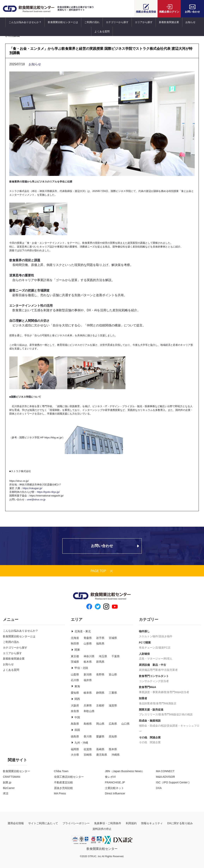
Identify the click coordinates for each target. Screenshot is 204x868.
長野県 (100, 674)
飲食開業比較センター (16, 771)
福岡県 (75, 749)
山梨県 (75, 674)
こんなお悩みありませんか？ (25, 22)
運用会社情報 (16, 823)
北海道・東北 (81, 631)
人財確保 (144, 654)
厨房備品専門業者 (150, 670)
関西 (75, 699)
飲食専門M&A (148, 687)
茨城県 (75, 662)
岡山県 (100, 724)
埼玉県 (103, 656)
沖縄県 (116, 755)
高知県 (113, 736)
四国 (75, 730)
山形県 (88, 643)
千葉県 (116, 656)
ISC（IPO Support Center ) (173, 782)
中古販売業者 (170, 670)
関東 (75, 650)
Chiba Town (61, 771)
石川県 (75, 680)
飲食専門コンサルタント (154, 676)
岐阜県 (88, 693)
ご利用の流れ (92, 22)
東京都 (75, 656)
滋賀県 (113, 705)
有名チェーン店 (148, 648)
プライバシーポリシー (76, 823)
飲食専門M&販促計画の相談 (176, 714)
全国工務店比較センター (69, 777)
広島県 (113, 724)
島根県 (88, 724)
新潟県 (88, 674)
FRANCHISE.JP (115, 782)
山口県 (125, 724)
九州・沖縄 (79, 743)
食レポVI (110, 777)
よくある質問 (102, 31)
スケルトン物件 (148, 636)
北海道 (75, 638)
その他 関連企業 (150, 737)
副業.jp (7, 782)
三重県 (113, 693)
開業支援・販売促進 (151, 710)
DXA (159, 788)
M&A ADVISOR (165, 777)
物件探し (144, 631)
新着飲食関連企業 (169, 22)
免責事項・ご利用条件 (108, 823)
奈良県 (75, 711)
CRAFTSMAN (12, 777)
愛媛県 (100, 736)
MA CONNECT (165, 771)
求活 (6, 793)
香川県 (88, 736)
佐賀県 (88, 749)
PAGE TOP (102, 571)
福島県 (100, 643)
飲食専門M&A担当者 (177, 692)
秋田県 (75, 643)
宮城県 (113, 638)
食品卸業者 (146, 703)
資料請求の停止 (102, 829)
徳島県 (75, 736)
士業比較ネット (114, 788)
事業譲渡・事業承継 (151, 692)
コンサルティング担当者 (154, 681)
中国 (75, 717)
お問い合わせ (192, 8)
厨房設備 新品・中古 (153, 665)
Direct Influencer (115, 793)
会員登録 (146, 8)
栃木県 (88, 662)
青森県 (88, 638)
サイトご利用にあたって (43, 823)
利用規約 (131, 823)
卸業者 (143, 698)
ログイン (169, 8)
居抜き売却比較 (63, 788)
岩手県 (100, 638)
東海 (75, 686)
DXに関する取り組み (180, 823)
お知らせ (190, 22)
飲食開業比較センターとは (63, 22)
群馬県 (100, 662)
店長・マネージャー (151, 659)
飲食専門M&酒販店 (165, 703)
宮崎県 (88, 755)
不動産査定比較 (63, 782)
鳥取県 (75, 724)
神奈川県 (89, 656)
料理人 (168, 659)
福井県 (88, 680)
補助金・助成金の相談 (153, 726)
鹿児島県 (102, 755)
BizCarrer (9, 788)
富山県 (113, 674)
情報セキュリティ (152, 823)
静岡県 (100, 693)
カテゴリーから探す (117, 22)
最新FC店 (165, 648)
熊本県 (113, 749)
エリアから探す (144, 22)
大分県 (75, 755)
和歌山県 (89, 711)
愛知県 (75, 693)
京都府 (100, 705)
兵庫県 (88, 705)
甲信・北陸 (79, 668)
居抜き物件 (165, 636)
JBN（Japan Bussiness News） (125, 771)
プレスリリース (148, 714)
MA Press (60, 793)
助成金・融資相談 (150, 721)
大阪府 (75, 705)
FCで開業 (145, 643)
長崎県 (100, 749)
